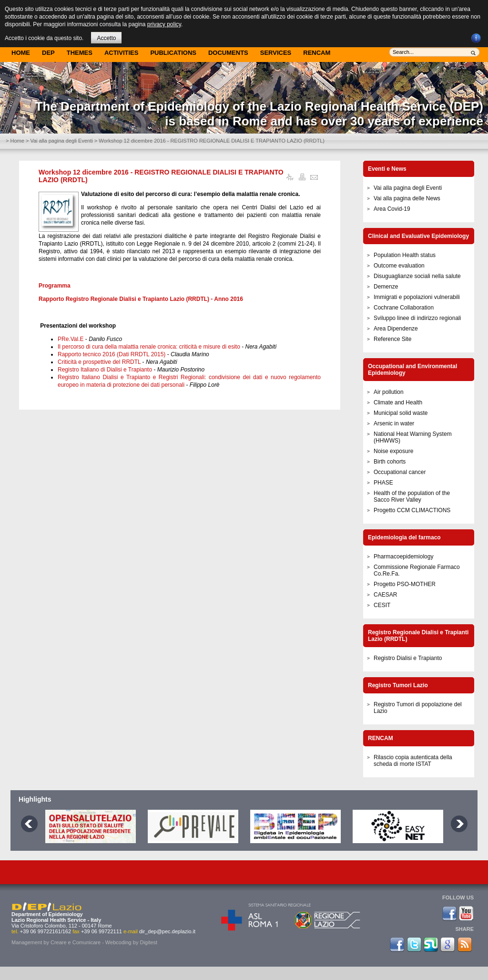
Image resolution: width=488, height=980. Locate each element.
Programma (55, 286)
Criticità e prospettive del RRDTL (99, 362)
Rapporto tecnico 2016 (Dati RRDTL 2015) (112, 354)
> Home (15, 141)
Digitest (148, 942)
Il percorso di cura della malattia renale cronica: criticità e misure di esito (149, 347)
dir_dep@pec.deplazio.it (167, 931)
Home (21, 53)
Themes (80, 53)
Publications (173, 53)
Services (276, 53)
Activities (122, 53)
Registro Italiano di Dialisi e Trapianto (105, 370)
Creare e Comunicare (76, 942)
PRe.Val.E (71, 339)
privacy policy (164, 24)
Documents (228, 53)
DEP (48, 53)
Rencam (317, 53)
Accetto (106, 38)
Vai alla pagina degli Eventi (61, 141)
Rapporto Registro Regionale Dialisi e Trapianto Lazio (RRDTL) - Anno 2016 (141, 299)
